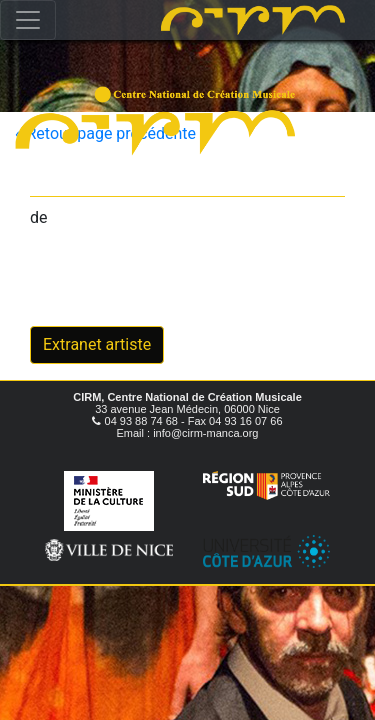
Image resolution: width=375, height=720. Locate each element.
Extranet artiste (97, 344)
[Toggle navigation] (28, 20)
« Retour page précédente (105, 133)
